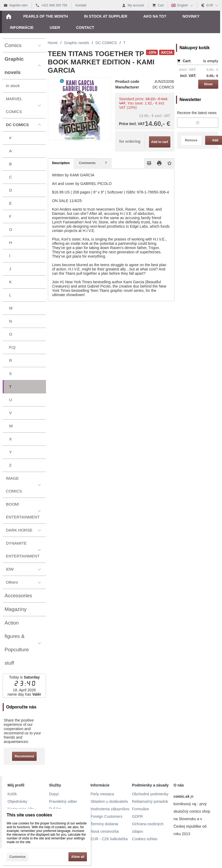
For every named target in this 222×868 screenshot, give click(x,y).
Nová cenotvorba (105, 831)
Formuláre (141, 809)
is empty (211, 61)
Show (208, 84)
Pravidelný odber (63, 801)
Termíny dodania (104, 824)
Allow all (78, 857)
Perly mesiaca (102, 794)
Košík (12, 794)
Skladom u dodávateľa (109, 801)
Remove (191, 140)
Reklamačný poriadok (150, 801)
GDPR (137, 816)
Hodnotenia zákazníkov (110, 809)
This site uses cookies (29, 815)
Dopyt (54, 794)
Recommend (24, 756)
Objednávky (17, 801)
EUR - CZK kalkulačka (109, 839)
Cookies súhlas (145, 839)
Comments (87, 163)
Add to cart (160, 142)
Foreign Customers (106, 816)
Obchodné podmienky (150, 794)
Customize (18, 857)
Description (61, 163)
